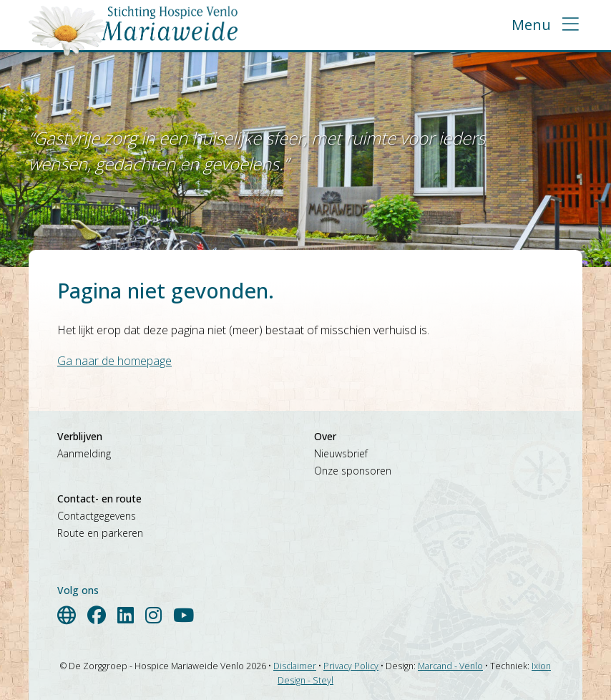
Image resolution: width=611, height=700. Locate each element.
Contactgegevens (97, 516)
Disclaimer (295, 666)
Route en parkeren (100, 533)
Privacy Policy (351, 666)
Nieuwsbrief (341, 453)
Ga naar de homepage (114, 361)
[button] (545, 25)
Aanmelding (84, 453)
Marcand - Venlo (450, 666)
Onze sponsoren (353, 471)
